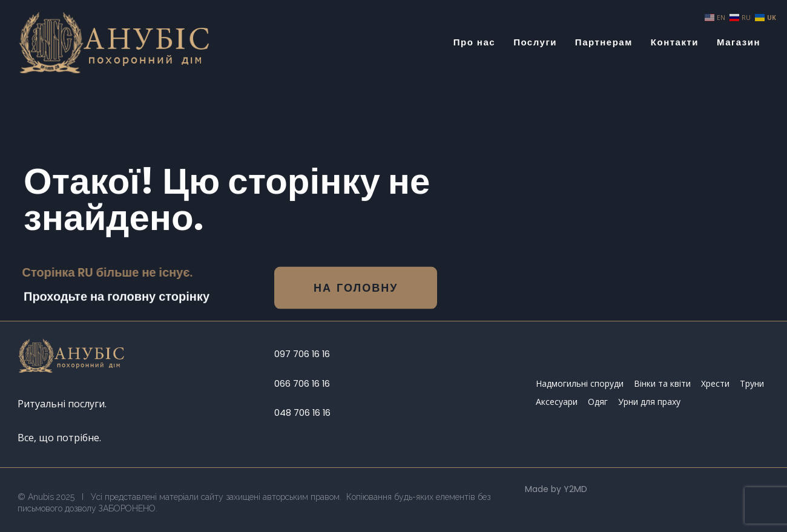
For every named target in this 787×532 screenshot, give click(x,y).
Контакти (675, 42)
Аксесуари (557, 402)
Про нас (474, 42)
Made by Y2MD (556, 489)
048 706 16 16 (302, 413)
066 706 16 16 (302, 384)
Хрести (715, 383)
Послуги (535, 42)
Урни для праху (649, 402)
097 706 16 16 (302, 354)
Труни (752, 383)
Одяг (598, 402)
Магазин (739, 42)
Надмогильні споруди (580, 383)
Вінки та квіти (662, 383)
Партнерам (604, 42)
